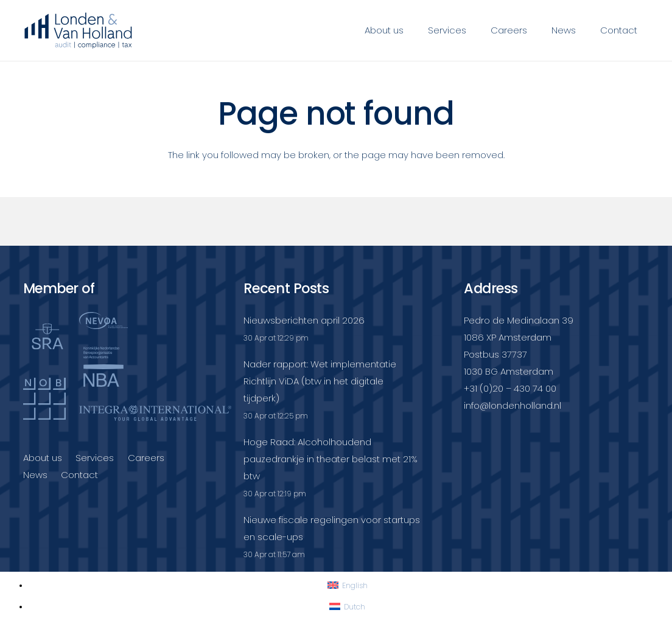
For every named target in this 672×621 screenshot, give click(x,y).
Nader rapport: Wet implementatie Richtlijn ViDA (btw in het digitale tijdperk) (320, 381)
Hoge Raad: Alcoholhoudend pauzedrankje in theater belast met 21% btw (331, 459)
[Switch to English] (348, 585)
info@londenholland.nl (513, 405)
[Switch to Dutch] (347, 607)
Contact (79, 475)
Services (95, 458)
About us (43, 458)
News (35, 475)
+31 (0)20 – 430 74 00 (510, 388)
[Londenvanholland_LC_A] (79, 30)
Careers (146, 458)
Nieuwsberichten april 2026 (304, 320)
